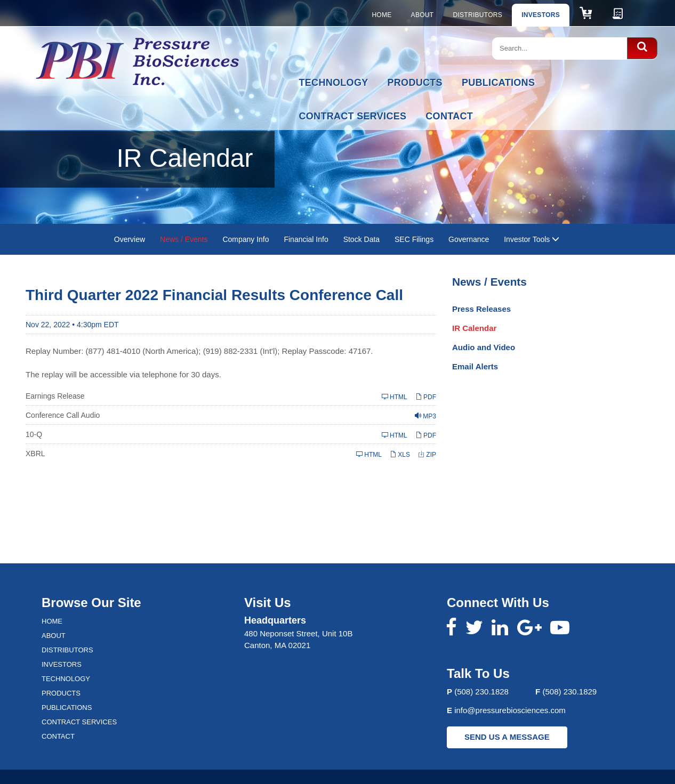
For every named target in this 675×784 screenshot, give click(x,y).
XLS (400, 454)
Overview (130, 239)
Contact (449, 116)
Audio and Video (484, 347)
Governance (469, 239)
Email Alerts (475, 366)
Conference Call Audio (63, 415)
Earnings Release (55, 396)
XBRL (35, 454)
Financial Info (306, 239)
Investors (541, 15)
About (423, 15)
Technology (334, 83)
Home (381, 15)
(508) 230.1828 (481, 692)
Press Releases (481, 309)
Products (415, 83)
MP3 (425, 416)
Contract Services (353, 116)
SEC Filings (414, 239)
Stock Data (361, 239)
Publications (498, 83)
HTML (395, 397)
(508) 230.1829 (569, 692)
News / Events (184, 239)
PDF (426, 397)
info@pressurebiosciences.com (510, 710)
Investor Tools (532, 239)
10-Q (34, 434)
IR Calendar (474, 328)
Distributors (477, 15)
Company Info (246, 239)
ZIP (427, 454)
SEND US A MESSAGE (507, 737)
